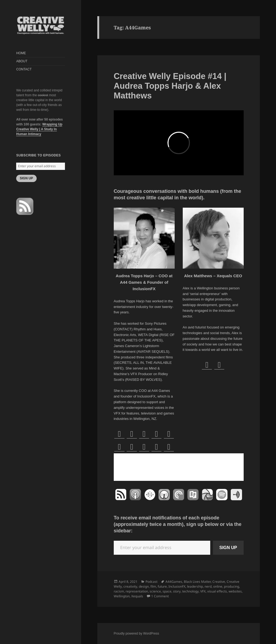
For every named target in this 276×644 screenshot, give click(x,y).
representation (137, 591)
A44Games (174, 582)
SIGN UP (26, 178)
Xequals (137, 596)
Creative (219, 582)
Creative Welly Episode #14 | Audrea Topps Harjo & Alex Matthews (170, 86)
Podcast (151, 582)
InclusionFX (177, 586)
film (153, 586)
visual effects (217, 591)
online (218, 586)
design (144, 586)
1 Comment (160, 596)
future (162, 586)
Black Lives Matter (197, 582)
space (167, 591)
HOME (21, 53)
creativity (130, 586)
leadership (195, 586)
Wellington (122, 596)
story (177, 591)
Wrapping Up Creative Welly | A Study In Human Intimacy (39, 129)
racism (119, 591)
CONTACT (24, 69)
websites (235, 591)
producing (232, 586)
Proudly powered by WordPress (137, 633)
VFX (203, 591)
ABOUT (22, 61)
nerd (208, 586)
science (155, 591)
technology (190, 591)
